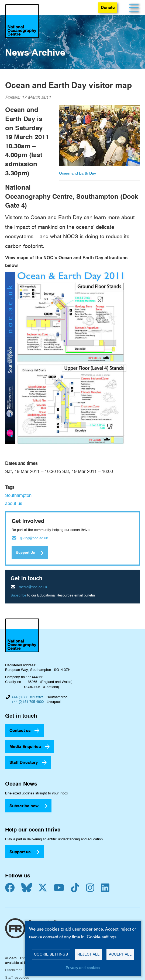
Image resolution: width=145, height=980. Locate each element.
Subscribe (18, 595)
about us (14, 503)
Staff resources (17, 977)
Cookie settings (51, 954)
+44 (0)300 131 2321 (28, 697)
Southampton (18, 495)
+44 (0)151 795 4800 (28, 701)
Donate (108, 7)
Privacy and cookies (83, 968)
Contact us (20, 730)
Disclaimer (13, 970)
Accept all (120, 954)
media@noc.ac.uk (33, 587)
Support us (20, 852)
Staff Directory (24, 762)
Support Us (25, 552)
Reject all (88, 954)
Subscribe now (24, 806)
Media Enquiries (25, 746)
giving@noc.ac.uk (34, 538)
